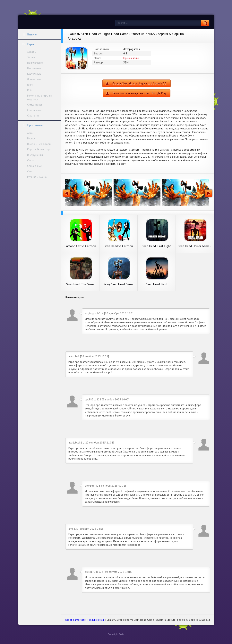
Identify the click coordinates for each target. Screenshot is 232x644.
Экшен (31, 57)
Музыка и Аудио (37, 177)
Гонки (30, 85)
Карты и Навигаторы (39, 149)
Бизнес (31, 138)
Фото (30, 171)
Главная (30, 34)
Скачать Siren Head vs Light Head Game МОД (139, 83)
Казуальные (34, 74)
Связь (30, 160)
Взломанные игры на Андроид (40, 97)
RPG (30, 90)
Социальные (34, 166)
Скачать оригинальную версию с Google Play (139, 93)
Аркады (32, 52)
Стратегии (33, 116)
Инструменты (35, 155)
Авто (30, 133)
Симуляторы (34, 105)
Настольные (34, 68)
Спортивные (34, 110)
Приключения (35, 63)
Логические (34, 79)
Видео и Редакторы (39, 144)
